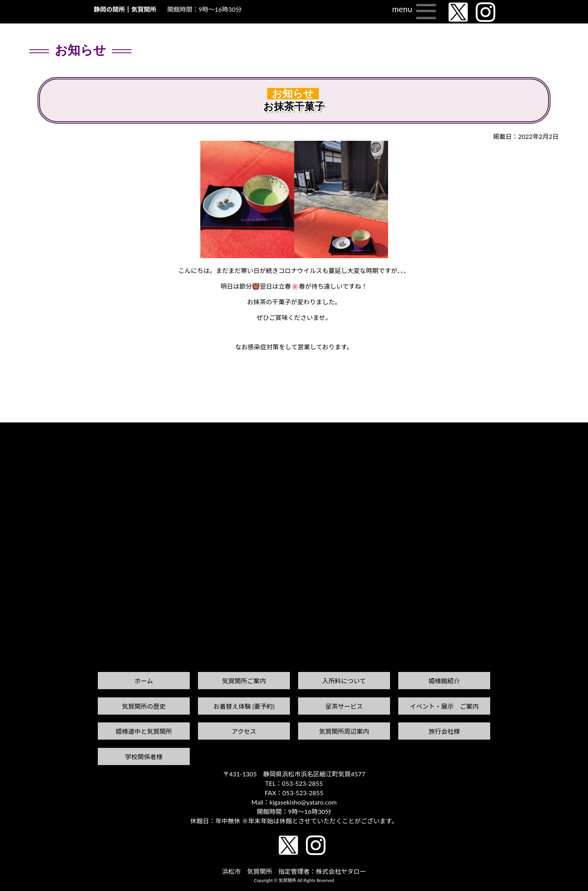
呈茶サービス (344, 706)
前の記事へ (20, 437)
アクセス (244, 731)
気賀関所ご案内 (244, 681)
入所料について (344, 681)
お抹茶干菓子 (294, 107)
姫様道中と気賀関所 (144, 731)
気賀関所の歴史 (144, 706)
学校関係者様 (144, 757)
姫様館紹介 (444, 681)
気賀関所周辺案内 (344, 731)
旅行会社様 (444, 731)
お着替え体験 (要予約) (244, 706)
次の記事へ (568, 430)
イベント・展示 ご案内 (444, 706)
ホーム (144, 681)
